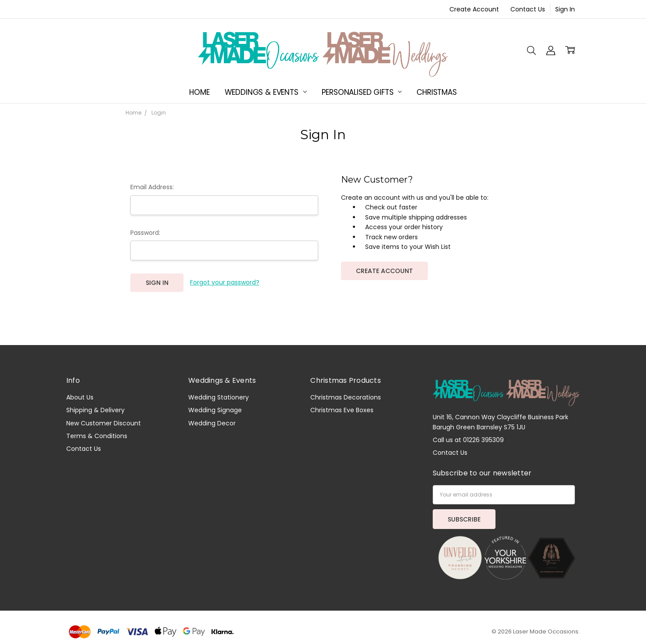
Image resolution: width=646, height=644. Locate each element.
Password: (145, 233)
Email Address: (152, 187)
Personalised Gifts (362, 92)
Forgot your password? (225, 282)
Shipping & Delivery (95, 410)
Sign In (565, 9)
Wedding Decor (212, 423)
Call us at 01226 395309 (468, 440)
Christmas (436, 92)
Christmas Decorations (346, 397)
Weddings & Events (266, 92)
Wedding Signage (215, 410)
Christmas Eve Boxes (342, 410)
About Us (80, 397)
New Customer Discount (104, 423)
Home (199, 92)
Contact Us (528, 9)
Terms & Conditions (97, 436)
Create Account (474, 9)
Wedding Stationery (219, 397)
